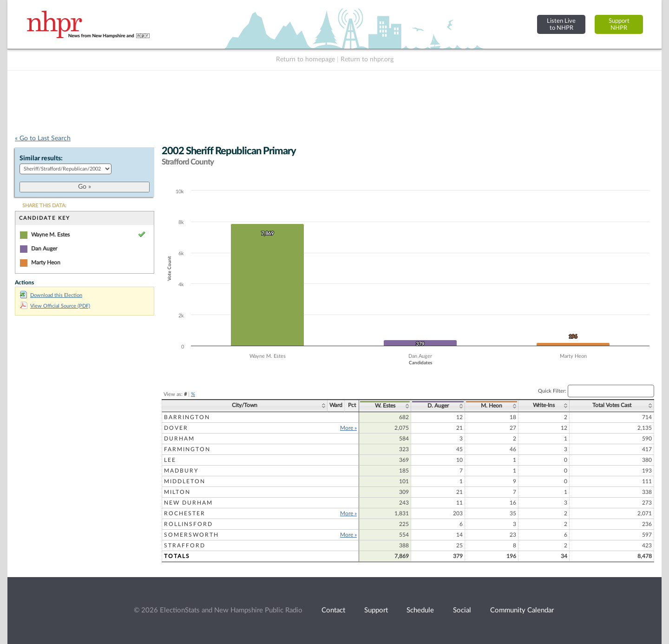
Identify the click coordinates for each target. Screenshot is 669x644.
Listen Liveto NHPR (561, 24)
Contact (333, 610)
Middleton (185, 481)
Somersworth (191, 535)
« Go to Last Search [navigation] (43, 138)
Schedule (420, 610)
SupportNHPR (619, 24)
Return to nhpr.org (367, 59)
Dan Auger (44, 249)
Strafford (185, 545)
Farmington (187, 449)
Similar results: (41, 158)
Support (376, 610)
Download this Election (51, 295)
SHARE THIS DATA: (44, 206)
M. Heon (492, 406)
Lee (170, 460)
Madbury (181, 471)
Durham (179, 439)
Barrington (187, 417)
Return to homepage (305, 59)
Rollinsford (188, 524)
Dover (176, 428)
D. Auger (438, 406)
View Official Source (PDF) (55, 306)
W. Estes (385, 406)
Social (462, 610)
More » (348, 428)
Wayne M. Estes (50, 235)
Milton (177, 492)
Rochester (185, 513)
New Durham (188, 503)
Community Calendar (522, 610)
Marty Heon (46, 263)
